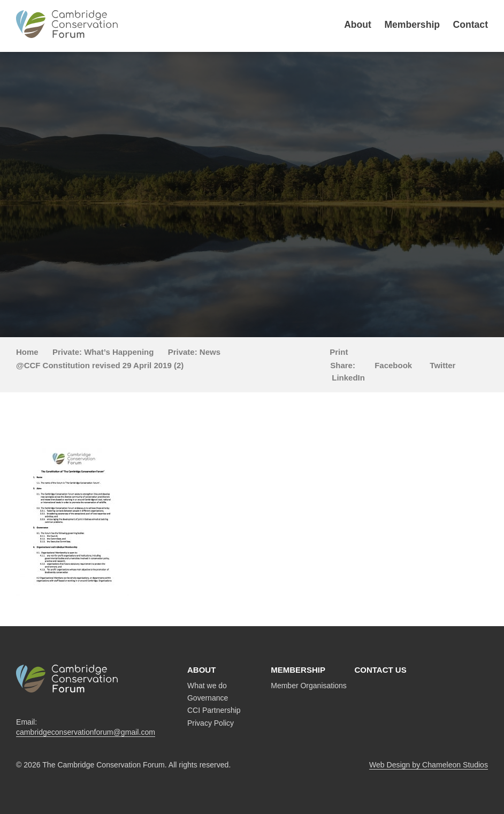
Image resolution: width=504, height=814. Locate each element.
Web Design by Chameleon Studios (429, 765)
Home (27, 352)
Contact (471, 25)
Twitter (442, 365)
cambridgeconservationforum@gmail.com (86, 732)
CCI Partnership (214, 710)
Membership (412, 25)
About (358, 25)
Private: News (194, 352)
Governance (208, 698)
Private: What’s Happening (103, 352)
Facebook (393, 365)
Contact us (380, 670)
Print (339, 352)
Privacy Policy (211, 723)
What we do (207, 686)
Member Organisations (309, 686)
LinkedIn (348, 378)
